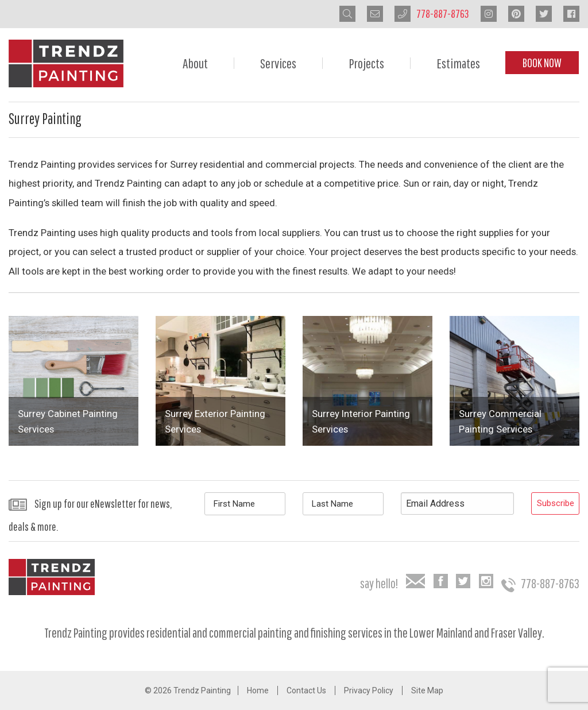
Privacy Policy (369, 690)
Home (258, 690)
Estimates (458, 63)
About (195, 63)
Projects (366, 63)
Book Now (542, 62)
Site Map (427, 690)
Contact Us (306, 690)
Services (278, 63)
